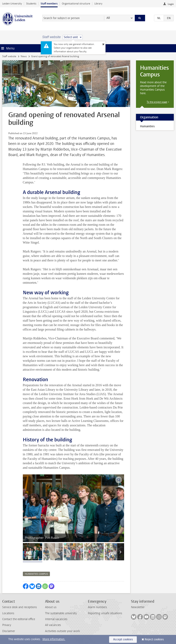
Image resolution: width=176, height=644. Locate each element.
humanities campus (36, 574)
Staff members (49, 4)
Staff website (9, 56)
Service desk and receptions (19, 607)
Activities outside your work (62, 631)
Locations (8, 613)
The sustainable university (61, 613)
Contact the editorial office (19, 619)
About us (51, 607)
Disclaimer (9, 631)
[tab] (33, 552)
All (108, 18)
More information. (54, 639)
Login (171, 4)
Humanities (147, 126)
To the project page (157, 102)
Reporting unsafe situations (105, 613)
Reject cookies (154, 639)
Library (98, 4)
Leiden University (12, 4)
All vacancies (53, 625)
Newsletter (138, 607)
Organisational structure (76, 4)
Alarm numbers (97, 607)
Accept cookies (123, 639)
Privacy (7, 625)
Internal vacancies (56, 619)
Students (31, 4)
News (24, 56)
